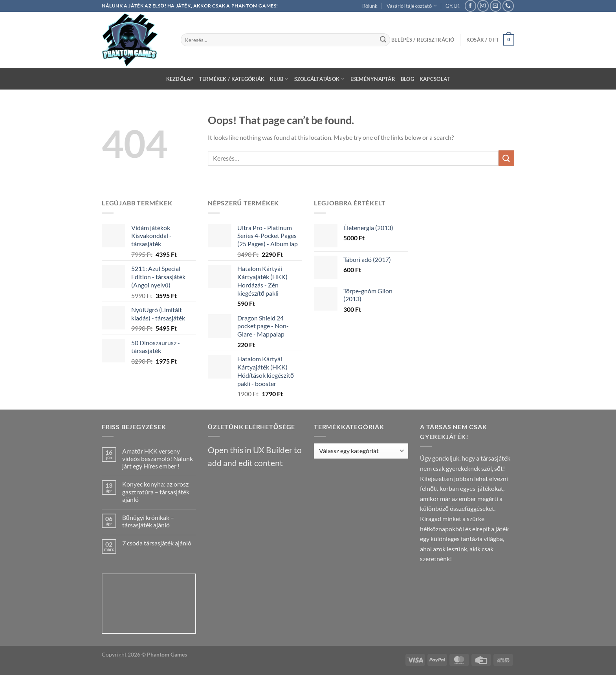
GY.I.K (453, 6)
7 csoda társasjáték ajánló (157, 543)
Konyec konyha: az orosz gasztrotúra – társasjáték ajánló (156, 491)
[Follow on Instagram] (483, 6)
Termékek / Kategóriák (232, 79)
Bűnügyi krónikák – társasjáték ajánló (148, 521)
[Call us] (508, 6)
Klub (279, 79)
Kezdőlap (180, 79)
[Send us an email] (496, 6)
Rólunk (370, 6)
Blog (407, 79)
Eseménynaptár (373, 79)
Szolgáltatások (320, 79)
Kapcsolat (435, 79)
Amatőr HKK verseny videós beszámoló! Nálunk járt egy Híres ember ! (158, 458)
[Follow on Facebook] (470, 6)
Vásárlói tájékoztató (412, 6)
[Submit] (383, 40)
